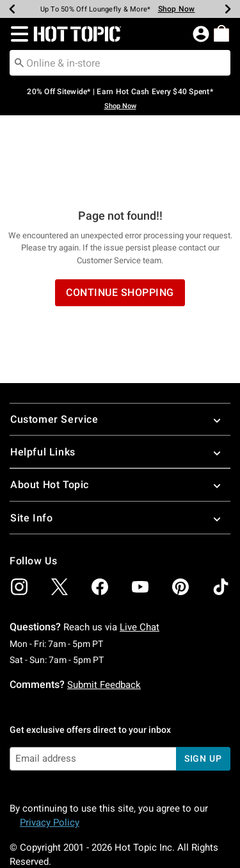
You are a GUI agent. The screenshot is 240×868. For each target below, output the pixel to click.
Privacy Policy (50, 748)
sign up (203, 684)
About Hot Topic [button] (120, 410)
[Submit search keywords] (19, 62)
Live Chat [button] (140, 553)
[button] (17, 34)
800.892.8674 (38, 841)
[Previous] (12, 9)
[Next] (228, 9)
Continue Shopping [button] (120, 218)
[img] (19, 512)
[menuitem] (221, 33)
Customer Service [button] (120, 345)
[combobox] (120, 63)
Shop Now (120, 106)
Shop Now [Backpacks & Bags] (177, 9)
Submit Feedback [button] (104, 610)
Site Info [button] (120, 444)
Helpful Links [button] (120, 378)
